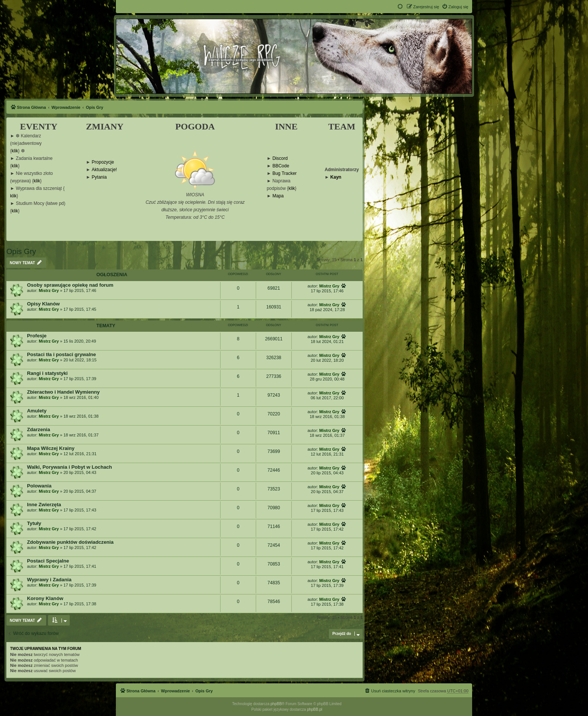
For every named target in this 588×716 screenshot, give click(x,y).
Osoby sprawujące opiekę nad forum (70, 285)
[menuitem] (455, 7)
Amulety (37, 411)
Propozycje (103, 162)
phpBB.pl (315, 709)
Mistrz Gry (49, 290)
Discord (280, 159)
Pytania (99, 177)
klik (15, 151)
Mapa (278, 196)
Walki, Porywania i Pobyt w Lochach (70, 467)
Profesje (37, 336)
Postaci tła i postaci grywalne (61, 354)
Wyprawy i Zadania (49, 580)
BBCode (281, 166)
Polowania (39, 486)
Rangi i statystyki (47, 373)
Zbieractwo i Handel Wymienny (63, 392)
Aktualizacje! (104, 170)
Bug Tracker (284, 174)
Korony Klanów (45, 598)
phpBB (276, 704)
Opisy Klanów (43, 304)
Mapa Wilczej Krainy (51, 448)
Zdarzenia (39, 429)
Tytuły (34, 523)
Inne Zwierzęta (44, 505)
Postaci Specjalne (48, 561)
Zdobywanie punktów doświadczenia (70, 542)
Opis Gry (21, 251)
